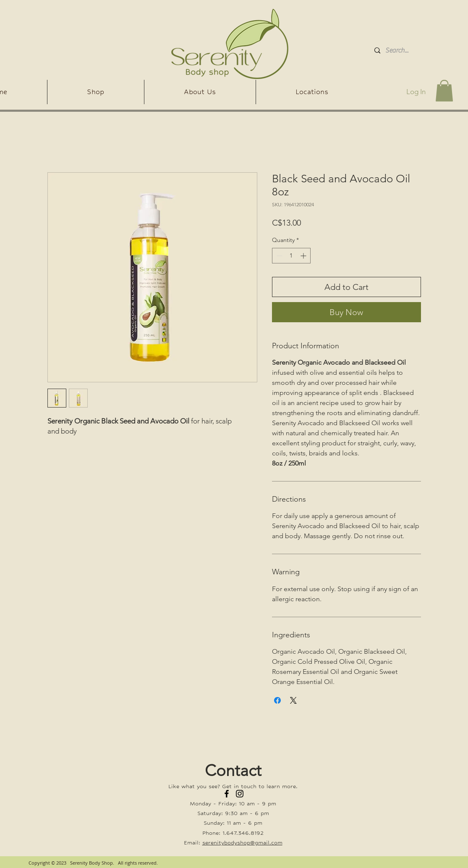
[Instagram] (240, 794)
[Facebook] (227, 794)
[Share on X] (293, 700)
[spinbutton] (291, 256)
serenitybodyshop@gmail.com (242, 843)
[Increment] (304, 256)
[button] (444, 91)
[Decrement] (278, 256)
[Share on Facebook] (277, 700)
